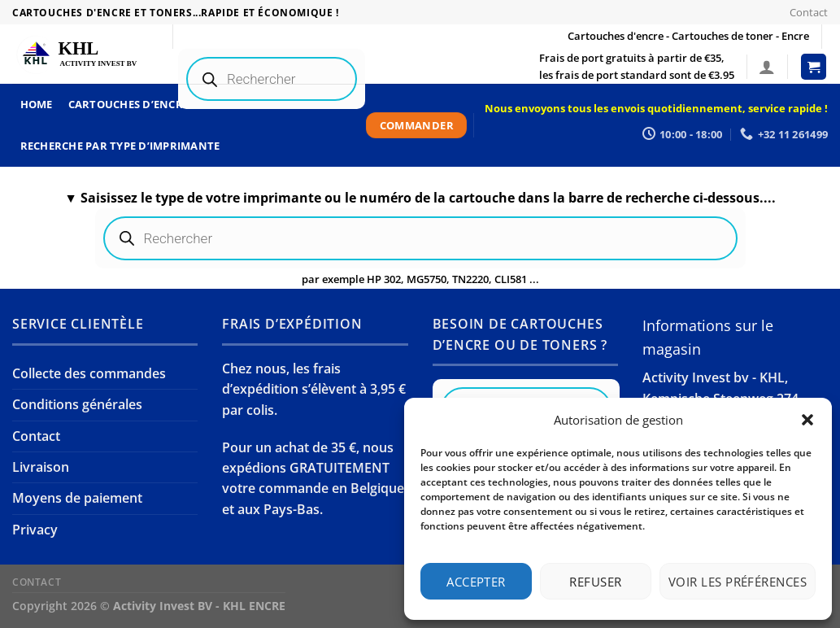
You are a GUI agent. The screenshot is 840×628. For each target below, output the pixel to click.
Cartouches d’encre (129, 104)
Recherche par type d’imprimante (120, 146)
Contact (809, 12)
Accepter (476, 582)
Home (37, 104)
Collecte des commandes (89, 373)
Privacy (35, 530)
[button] (807, 420)
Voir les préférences (738, 582)
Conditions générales (77, 404)
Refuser (595, 582)
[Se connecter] (767, 67)
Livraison (41, 467)
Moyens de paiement (77, 498)
